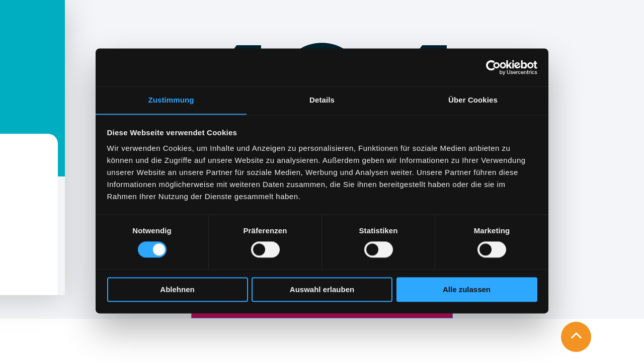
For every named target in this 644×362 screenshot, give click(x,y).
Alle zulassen (467, 290)
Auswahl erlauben (322, 290)
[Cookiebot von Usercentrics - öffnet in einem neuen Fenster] (493, 67)
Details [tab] (322, 100)
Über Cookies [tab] (473, 100)
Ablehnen (177, 290)
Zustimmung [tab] (171, 100)
